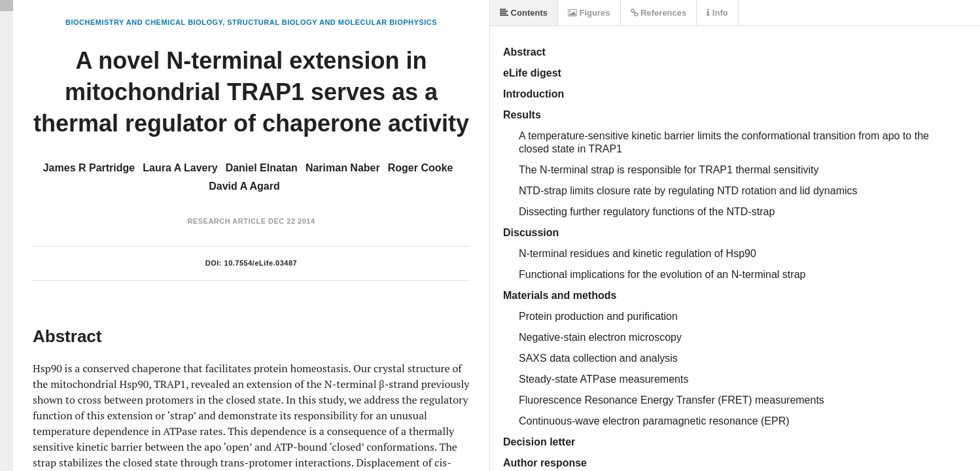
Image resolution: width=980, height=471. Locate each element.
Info (717, 13)
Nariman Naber (343, 168)
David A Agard (244, 186)
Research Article (226, 221)
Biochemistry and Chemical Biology (144, 22)
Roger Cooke (421, 168)
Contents (524, 13)
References (659, 13)
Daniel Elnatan (262, 168)
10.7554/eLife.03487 (261, 263)
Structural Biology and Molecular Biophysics (332, 22)
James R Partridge (89, 168)
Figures (589, 13)
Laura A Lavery (180, 168)
